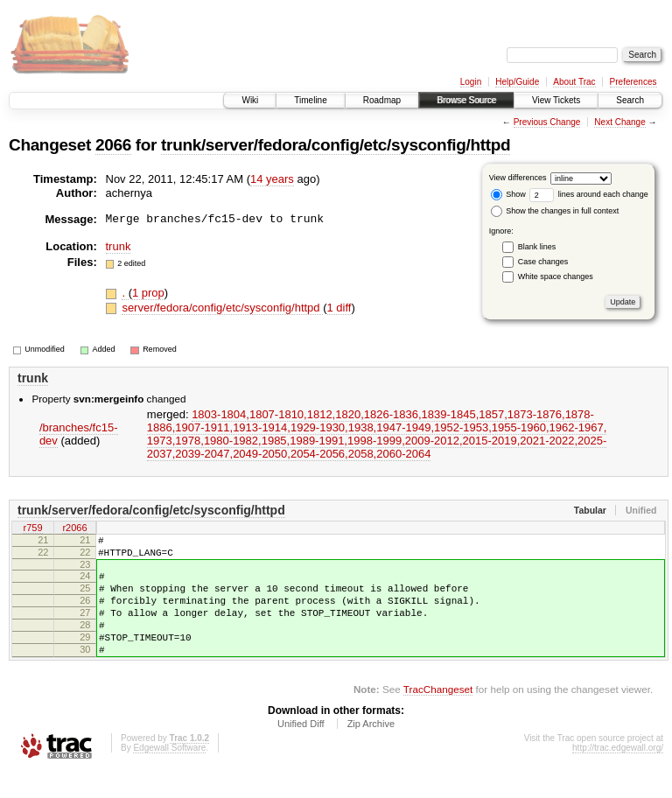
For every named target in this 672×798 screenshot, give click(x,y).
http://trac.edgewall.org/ (618, 774)
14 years (272, 179)
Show (508, 194)
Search (630, 100)
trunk (119, 246)
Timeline (310, 100)
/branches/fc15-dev (79, 434)
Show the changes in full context (555, 211)
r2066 (74, 528)
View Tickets (556, 100)
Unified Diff (301, 750)
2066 (113, 145)
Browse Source (466, 100)
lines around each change (589, 194)
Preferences (633, 82)
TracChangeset (438, 715)
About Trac (574, 82)
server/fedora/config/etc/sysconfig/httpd (222, 308)
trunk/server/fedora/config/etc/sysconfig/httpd (336, 145)
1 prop (148, 293)
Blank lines (537, 247)
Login (471, 82)
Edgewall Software (169, 774)
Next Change (619, 122)
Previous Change (547, 122)
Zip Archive (371, 750)
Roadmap (382, 100)
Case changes (543, 262)
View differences (518, 178)
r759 (32, 528)
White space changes (556, 276)
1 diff (339, 308)
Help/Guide (517, 82)
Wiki (250, 100)
